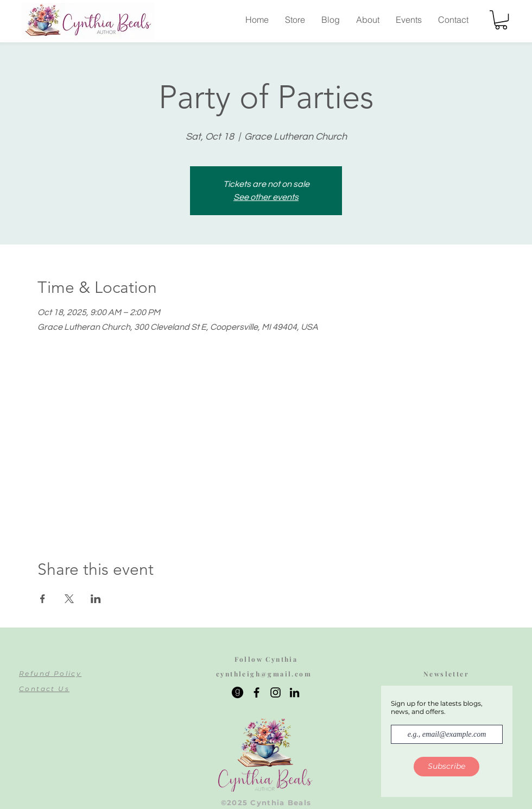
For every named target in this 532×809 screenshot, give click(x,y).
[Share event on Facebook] (43, 599)
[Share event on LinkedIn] (96, 599)
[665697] (237, 692)
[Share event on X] (69, 599)
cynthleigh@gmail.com (264, 674)
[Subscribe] (446, 767)
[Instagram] (275, 692)
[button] (501, 20)
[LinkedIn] (294, 692)
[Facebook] (256, 692)
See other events (266, 197)
